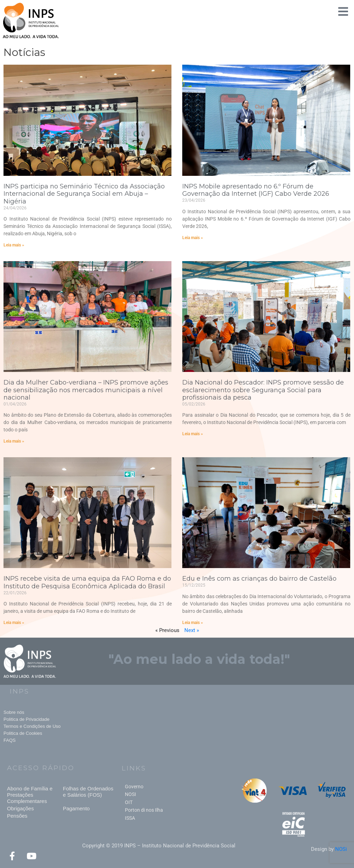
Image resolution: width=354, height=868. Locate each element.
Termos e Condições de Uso (32, 726)
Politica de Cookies (23, 733)
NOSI (130, 794)
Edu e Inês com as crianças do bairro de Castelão (259, 579)
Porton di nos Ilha (144, 810)
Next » (192, 630)
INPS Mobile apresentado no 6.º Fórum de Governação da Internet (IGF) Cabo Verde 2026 (256, 190)
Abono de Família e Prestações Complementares (30, 795)
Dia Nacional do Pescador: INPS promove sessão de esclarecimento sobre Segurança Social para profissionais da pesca (263, 390)
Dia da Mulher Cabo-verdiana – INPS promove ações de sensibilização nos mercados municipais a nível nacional (86, 390)
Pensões (17, 816)
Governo (134, 787)
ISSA (130, 818)
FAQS (10, 740)
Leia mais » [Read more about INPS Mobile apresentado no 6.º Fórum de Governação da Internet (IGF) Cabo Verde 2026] (193, 238)
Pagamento (76, 808)
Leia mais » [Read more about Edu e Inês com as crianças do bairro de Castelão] (193, 623)
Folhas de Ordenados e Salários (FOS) (88, 792)
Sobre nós (14, 712)
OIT (129, 802)
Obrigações (20, 808)
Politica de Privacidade (27, 719)
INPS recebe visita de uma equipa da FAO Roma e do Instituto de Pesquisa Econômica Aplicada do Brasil (87, 582)
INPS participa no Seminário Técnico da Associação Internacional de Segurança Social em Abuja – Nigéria (84, 194)
